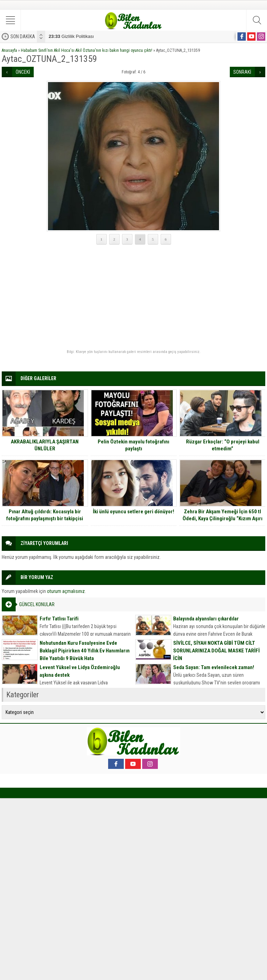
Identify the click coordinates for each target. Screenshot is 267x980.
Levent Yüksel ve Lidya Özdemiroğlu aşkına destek (80, 671)
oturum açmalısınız (66, 591)
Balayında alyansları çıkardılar (206, 619)
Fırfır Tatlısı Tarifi (59, 619)
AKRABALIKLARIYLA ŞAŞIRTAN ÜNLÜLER (45, 445)
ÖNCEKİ (23, 72)
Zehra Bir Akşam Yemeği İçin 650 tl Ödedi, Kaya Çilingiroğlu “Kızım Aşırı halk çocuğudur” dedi (222, 519)
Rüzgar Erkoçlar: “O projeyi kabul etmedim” (223, 445)
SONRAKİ (242, 72)
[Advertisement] (133, 297)
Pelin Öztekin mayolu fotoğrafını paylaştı (133, 445)
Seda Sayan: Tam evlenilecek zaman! (214, 667)
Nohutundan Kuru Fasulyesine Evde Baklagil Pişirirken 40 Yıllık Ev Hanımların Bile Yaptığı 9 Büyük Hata (85, 651)
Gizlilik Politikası (71, 36)
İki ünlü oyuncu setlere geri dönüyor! (133, 512)
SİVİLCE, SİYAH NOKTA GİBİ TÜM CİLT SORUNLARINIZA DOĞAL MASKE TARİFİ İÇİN (216, 651)
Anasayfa (9, 50)
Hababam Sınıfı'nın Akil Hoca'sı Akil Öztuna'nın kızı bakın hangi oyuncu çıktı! (87, 50)
